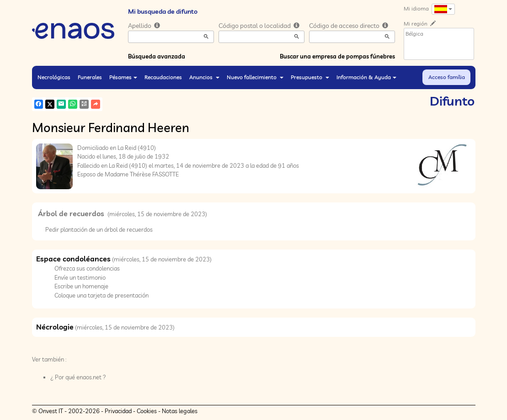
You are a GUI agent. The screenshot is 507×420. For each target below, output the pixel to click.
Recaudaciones (163, 77)
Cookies (147, 411)
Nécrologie (55, 327)
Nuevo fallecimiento (255, 77)
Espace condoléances (73, 259)
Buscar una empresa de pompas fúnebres (337, 56)
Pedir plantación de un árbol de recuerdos (99, 229)
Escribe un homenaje (81, 286)
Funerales (90, 77)
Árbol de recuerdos (72, 213)
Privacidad (118, 411)
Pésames (123, 77)
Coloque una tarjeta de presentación (101, 295)
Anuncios (204, 77)
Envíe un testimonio (80, 277)
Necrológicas (54, 77)
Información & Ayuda (366, 77)
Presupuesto (310, 77)
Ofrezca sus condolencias (87, 268)
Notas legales (180, 411)
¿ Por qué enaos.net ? (78, 377)
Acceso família (447, 77)
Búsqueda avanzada (157, 56)
